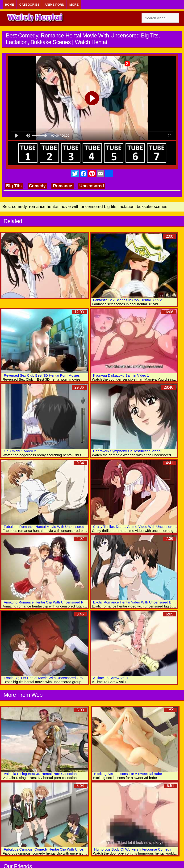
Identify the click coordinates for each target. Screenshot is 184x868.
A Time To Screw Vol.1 (111, 678)
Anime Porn (54, 5)
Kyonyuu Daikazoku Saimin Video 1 (121, 375)
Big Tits (14, 186)
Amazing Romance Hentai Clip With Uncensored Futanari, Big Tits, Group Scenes (68, 602)
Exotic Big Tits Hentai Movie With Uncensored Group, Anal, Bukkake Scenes (64, 678)
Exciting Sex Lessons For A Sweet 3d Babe (128, 774)
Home (10, 5)
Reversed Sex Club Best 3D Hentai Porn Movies (42, 375)
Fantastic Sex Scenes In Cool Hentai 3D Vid (128, 300)
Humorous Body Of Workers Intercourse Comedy (133, 849)
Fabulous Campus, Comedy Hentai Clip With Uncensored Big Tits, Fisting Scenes (68, 849)
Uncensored (92, 186)
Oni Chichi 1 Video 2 (20, 451)
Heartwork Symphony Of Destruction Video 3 (128, 451)
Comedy (37, 186)
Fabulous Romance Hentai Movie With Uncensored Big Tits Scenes (57, 527)
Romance (62, 186)
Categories (29, 5)
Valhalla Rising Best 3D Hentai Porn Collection (40, 774)
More (74, 5)
